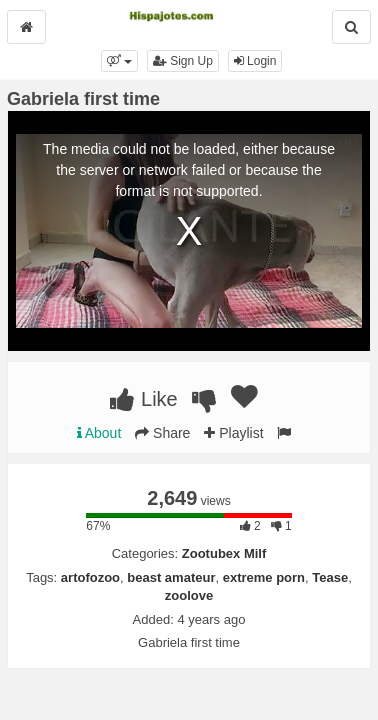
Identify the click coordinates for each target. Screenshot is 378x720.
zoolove (189, 595)
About (99, 433)
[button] (119, 61)
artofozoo (90, 577)
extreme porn (264, 577)
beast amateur (171, 577)
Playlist (233, 433)
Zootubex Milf (224, 553)
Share (162, 433)
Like (143, 399)
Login (255, 61)
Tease (330, 577)
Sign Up (183, 61)
